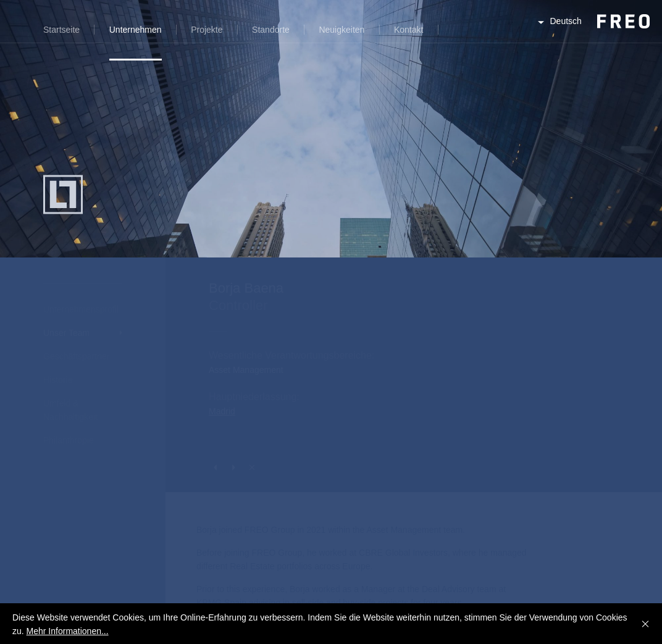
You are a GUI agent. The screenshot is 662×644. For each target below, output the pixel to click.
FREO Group (593, 32)
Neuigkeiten (341, 30)
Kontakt (409, 30)
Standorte (271, 30)
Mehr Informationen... (68, 631)
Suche (457, 37)
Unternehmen (136, 30)
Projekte (207, 30)
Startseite (61, 30)
